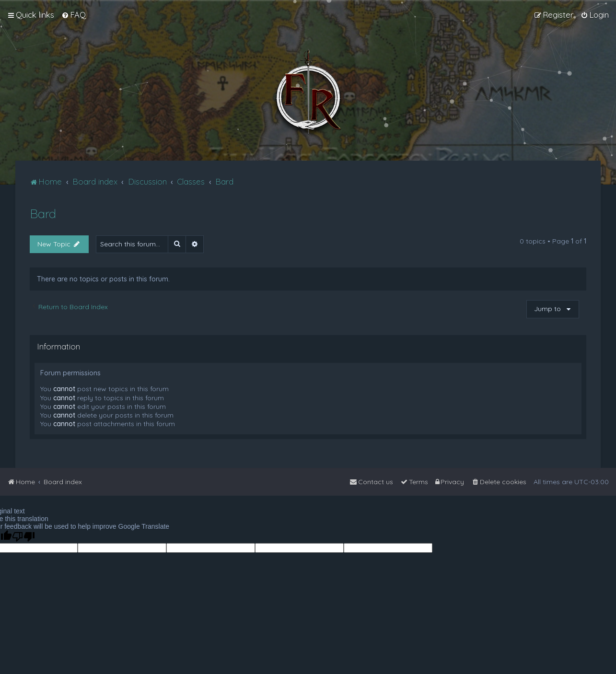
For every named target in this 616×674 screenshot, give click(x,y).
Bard (43, 214)
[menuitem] (74, 15)
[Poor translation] (23, 537)
